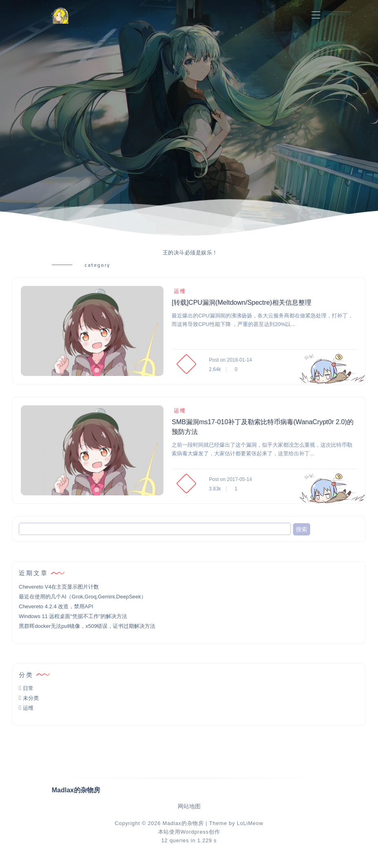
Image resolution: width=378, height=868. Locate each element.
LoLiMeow (250, 823)
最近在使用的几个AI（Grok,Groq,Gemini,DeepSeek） (83, 597)
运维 (179, 291)
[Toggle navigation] (316, 15)
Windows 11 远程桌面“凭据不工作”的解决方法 (73, 616)
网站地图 (189, 806)
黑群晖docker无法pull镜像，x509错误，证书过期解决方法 (87, 626)
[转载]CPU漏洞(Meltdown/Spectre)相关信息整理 (241, 302)
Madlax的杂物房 (183, 823)
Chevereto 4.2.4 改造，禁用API (56, 606)
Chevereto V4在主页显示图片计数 (59, 587)
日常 (28, 688)
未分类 (31, 698)
